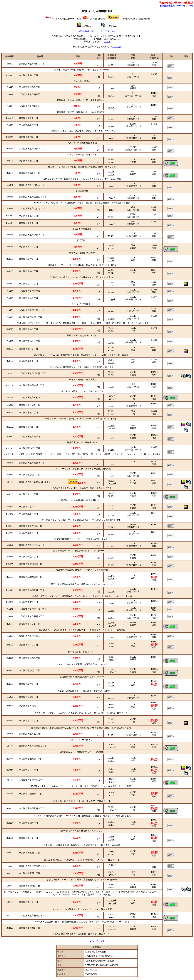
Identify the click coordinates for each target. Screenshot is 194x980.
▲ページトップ (97, 941)
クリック (117, 47)
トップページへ (108, 31)
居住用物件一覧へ (87, 31)
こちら (107, 42)
